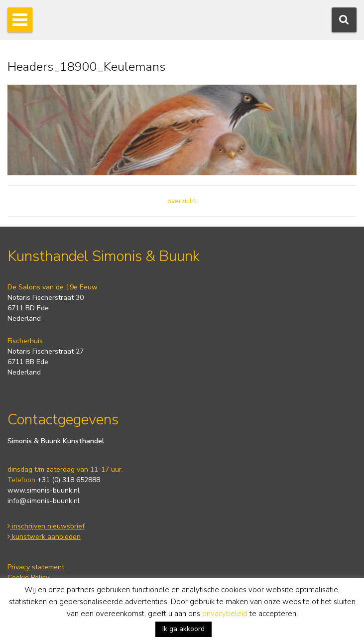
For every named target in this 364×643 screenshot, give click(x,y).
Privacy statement (36, 567)
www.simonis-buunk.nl (44, 490)
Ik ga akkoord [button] (183, 629)
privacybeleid (225, 614)
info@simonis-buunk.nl (44, 501)
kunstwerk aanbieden (44, 537)
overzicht (182, 201)
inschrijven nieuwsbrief (46, 526)
